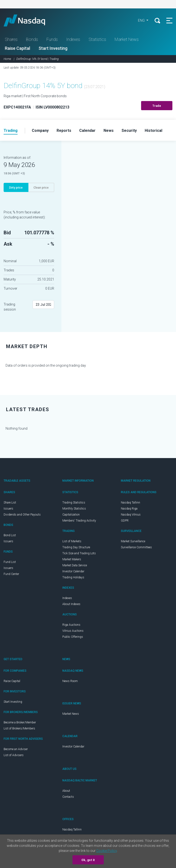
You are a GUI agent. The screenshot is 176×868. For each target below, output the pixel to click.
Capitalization (71, 515)
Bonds (32, 39)
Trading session (10, 307)
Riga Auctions (71, 625)
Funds (52, 39)
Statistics (97, 39)
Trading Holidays (73, 577)
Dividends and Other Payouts (22, 515)
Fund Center (11, 574)
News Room (70, 681)
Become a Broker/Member (20, 722)
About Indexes (71, 604)
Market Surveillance (133, 541)
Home (7, 59)
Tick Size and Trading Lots (79, 553)
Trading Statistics (74, 503)
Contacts (68, 797)
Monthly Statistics (74, 509)
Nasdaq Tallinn (130, 503)
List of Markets (72, 541)
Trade (157, 106)
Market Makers (72, 559)
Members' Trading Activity (79, 521)
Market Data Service (75, 565)
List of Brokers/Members (19, 728)
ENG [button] (142, 20)
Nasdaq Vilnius (131, 515)
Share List (10, 503)
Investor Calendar (73, 571)
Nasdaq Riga (129, 509)
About (66, 791)
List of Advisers (14, 755)
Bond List (10, 535)
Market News (127, 39)
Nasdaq (29, 20)
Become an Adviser (16, 749)
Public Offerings (73, 637)
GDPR (125, 521)
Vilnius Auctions (73, 631)
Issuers (8, 509)
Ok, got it (88, 860)
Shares (11, 39)
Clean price (41, 188)
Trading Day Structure (76, 547)
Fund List (10, 562)
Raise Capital (17, 48)
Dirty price (16, 188)
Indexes (73, 39)
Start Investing (53, 48)
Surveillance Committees (136, 547)
